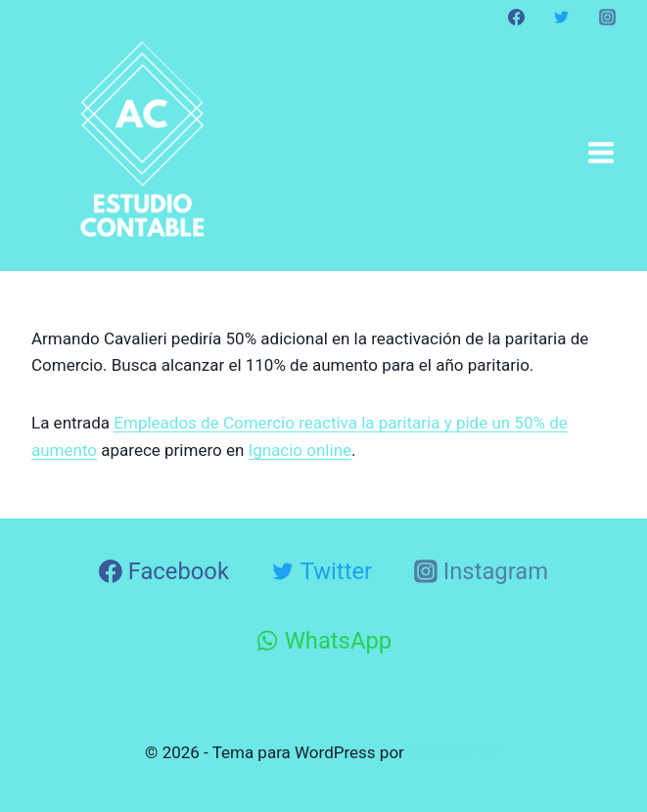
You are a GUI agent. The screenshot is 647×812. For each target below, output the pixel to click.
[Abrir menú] (601, 152)
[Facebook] (517, 17)
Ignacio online (300, 450)
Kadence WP (455, 752)
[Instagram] (607, 17)
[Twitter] (562, 17)
